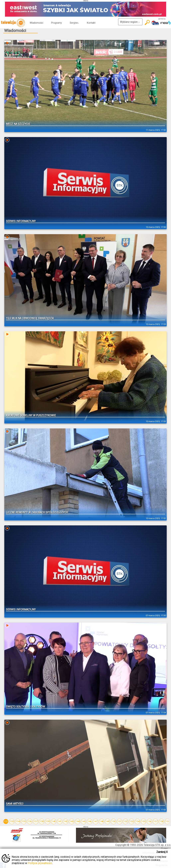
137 (36, 821)
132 (6, 821)
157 (155, 821)
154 (137, 821)
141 (60, 821)
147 (96, 821)
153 (131, 821)
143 (72, 821)
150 (114, 821)
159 (167, 821)
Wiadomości (36, 23)
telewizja (13, 23)
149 (108, 821)
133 (12, 821)
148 (102, 821)
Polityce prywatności (40, 863)
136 (30, 821)
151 (119, 821)
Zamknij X (162, 852)
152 (125, 821)
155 (143, 821)
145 (84, 821)
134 (18, 821)
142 (66, 821)
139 (48, 821)
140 (54, 821)
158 (161, 821)
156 (149, 821)
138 (42, 821)
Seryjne (74, 23)
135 (24, 821)
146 (90, 821)
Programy (57, 23)
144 (78, 821)
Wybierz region (130, 22)
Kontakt (91, 23)
